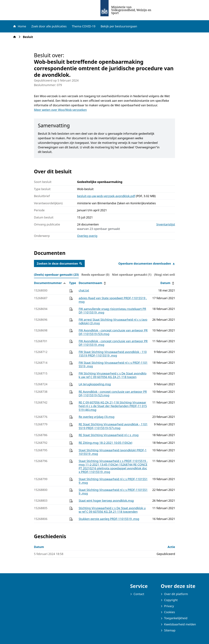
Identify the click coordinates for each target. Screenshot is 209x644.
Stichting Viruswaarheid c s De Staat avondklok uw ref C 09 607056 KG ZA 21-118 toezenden (112, 510)
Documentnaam (93, 283)
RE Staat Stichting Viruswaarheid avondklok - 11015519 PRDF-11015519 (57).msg (113, 426)
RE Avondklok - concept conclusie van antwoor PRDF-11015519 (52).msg (113, 393)
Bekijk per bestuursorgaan (119, 26)
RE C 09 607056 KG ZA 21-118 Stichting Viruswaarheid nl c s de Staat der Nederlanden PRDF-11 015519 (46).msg (113, 406)
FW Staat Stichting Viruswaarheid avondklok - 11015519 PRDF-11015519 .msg (113, 354)
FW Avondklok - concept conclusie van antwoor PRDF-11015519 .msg (113, 343)
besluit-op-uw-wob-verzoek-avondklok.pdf (106, 196)
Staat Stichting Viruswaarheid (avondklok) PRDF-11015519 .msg (113, 452)
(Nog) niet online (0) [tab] (169, 275)
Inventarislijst (166, 224)
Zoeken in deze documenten (59, 263)
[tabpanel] (104, 401)
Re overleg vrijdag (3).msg (97, 417)
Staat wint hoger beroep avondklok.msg (106, 501)
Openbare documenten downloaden (147, 263)
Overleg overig (87, 236)
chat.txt (84, 290)
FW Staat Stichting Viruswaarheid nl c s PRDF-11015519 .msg (113, 364)
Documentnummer (50, 283)
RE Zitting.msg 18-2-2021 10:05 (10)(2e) (105, 443)
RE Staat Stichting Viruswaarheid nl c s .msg (109, 435)
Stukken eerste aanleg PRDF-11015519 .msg (109, 519)
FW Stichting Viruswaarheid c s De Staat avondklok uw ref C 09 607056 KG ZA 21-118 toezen (113, 375)
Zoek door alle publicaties (49, 26)
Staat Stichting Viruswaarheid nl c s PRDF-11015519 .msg (113, 481)
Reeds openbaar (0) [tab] (95, 275)
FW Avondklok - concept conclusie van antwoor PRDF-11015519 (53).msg (113, 332)
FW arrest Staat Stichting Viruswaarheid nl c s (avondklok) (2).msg (113, 321)
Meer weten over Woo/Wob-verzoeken (60, 110)
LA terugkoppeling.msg (95, 384)
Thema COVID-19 (84, 26)
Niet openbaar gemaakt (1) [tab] (132, 275)
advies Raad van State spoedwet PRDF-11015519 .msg (113, 300)
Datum (168, 283)
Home (19, 26)
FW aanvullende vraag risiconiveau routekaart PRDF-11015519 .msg (112, 311)
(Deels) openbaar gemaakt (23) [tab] (56, 275)
